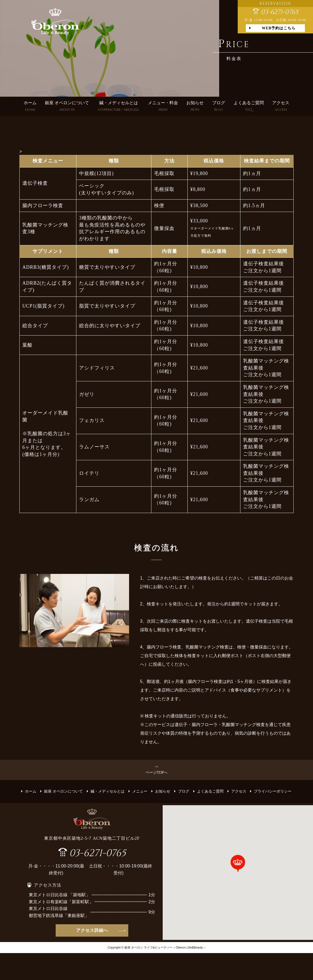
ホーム (30, 107)
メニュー (140, 791)
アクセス (281, 107)
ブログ (219, 107)
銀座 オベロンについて (67, 107)
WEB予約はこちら (279, 28)
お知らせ (195, 107)
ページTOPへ (156, 773)
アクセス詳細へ (92, 930)
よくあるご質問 (249, 107)
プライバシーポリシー (273, 791)
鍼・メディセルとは (118, 107)
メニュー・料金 (163, 107)
